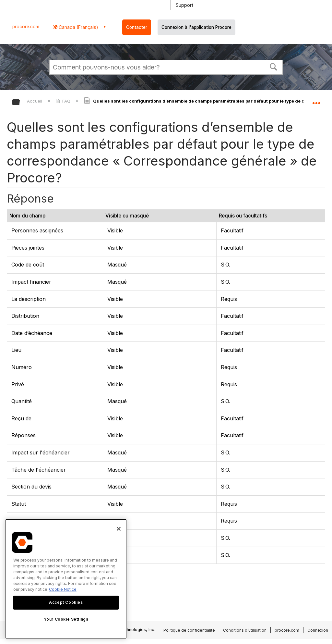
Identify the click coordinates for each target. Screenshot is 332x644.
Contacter (137, 27)
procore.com (26, 27)
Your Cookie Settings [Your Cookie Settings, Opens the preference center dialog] (66, 619)
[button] (274, 66)
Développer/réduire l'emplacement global (316, 100)
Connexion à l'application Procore (196, 27)
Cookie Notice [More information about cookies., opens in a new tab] (63, 589)
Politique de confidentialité (189, 630)
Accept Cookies (66, 602)
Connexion (318, 630)
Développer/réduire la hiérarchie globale (20, 102)
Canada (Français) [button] (78, 27)
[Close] (119, 529)
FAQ (64, 101)
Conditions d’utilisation (245, 630)
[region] (66, 579)
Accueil (35, 101)
